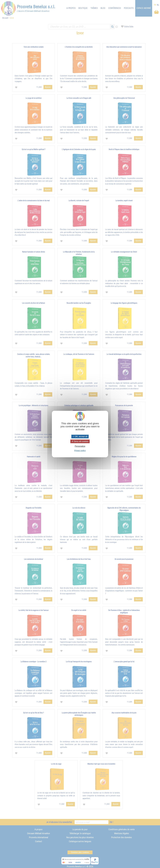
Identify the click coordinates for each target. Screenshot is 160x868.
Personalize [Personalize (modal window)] (80, 446)
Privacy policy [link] (80, 450)
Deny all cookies (80, 441)
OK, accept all (80, 436)
